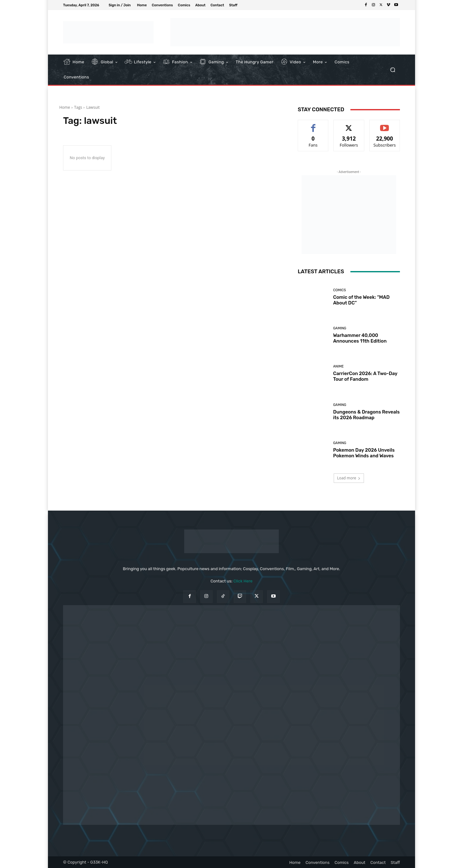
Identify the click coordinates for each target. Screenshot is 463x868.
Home (65, 107)
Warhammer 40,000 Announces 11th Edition (360, 338)
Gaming (340, 328)
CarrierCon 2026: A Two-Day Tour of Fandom (365, 376)
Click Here (243, 581)
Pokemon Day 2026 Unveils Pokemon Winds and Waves (364, 453)
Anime (338, 366)
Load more (349, 478)
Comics (340, 290)
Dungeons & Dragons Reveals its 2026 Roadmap (366, 415)
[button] (393, 70)
